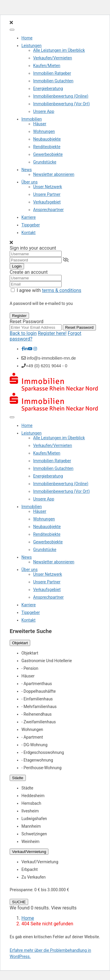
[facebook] (23, 349)
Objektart (20, 643)
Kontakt (28, 233)
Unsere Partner (47, 194)
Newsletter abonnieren (54, 174)
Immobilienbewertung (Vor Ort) (61, 104)
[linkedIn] (26, 349)
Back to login (23, 333)
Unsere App (44, 111)
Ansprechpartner (48, 210)
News (27, 170)
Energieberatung (48, 89)
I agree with (49, 290)
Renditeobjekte (47, 147)
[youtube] (30, 349)
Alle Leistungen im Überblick (59, 50)
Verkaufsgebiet (47, 202)
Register (19, 316)
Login (17, 266)
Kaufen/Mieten (47, 66)
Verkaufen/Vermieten (53, 58)
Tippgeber (31, 225)
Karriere (29, 217)
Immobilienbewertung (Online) (61, 96)
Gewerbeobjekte (48, 154)
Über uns (29, 182)
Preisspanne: (21, 890)
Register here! (52, 333)
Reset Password (79, 327)
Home (27, 38)
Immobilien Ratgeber (52, 73)
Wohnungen (44, 131)
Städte (18, 778)
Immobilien (32, 119)
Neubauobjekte (47, 139)
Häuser (40, 124)
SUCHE (19, 902)
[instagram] (35, 349)
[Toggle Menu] (12, 30)
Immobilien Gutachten (53, 81)
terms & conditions (62, 290)
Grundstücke (45, 162)
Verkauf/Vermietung (29, 852)
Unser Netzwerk (48, 187)
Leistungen (32, 46)
